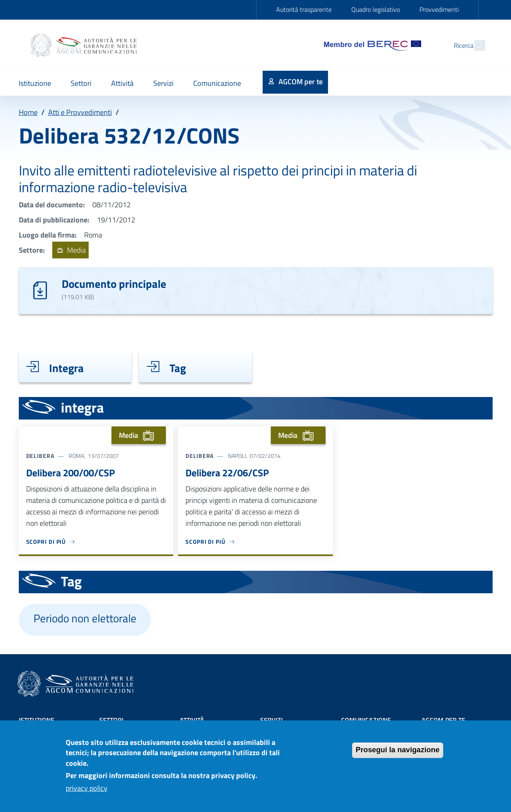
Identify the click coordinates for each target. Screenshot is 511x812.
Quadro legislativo (376, 9)
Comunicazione (366, 720)
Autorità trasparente (304, 9)
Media (70, 250)
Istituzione (37, 720)
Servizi (271, 720)
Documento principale (114, 284)
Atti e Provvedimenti (80, 112)
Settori (111, 720)
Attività (192, 720)
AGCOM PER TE (443, 720)
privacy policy (87, 793)
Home (28, 112)
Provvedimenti (439, 9)
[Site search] (475, 45)
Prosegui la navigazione (398, 755)
